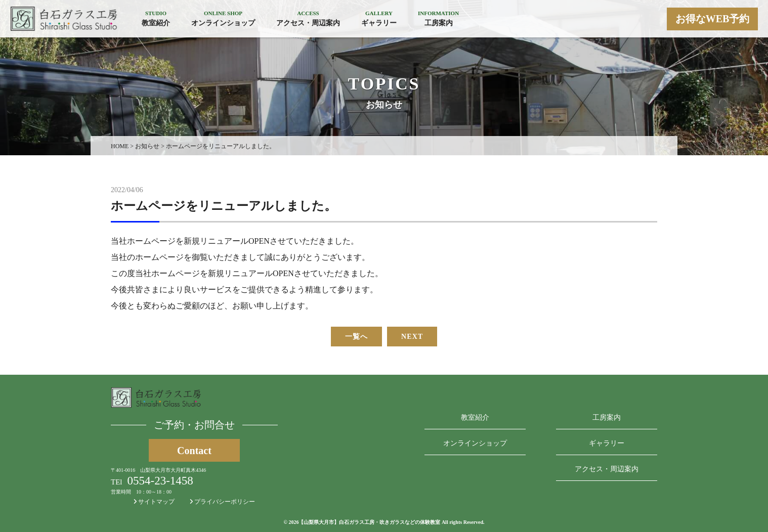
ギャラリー (607, 443)
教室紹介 (475, 417)
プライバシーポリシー (222, 502)
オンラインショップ (475, 443)
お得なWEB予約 (713, 19)
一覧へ (356, 337)
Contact (194, 451)
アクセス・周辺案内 (607, 469)
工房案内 (607, 417)
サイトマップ (154, 502)
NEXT (412, 337)
